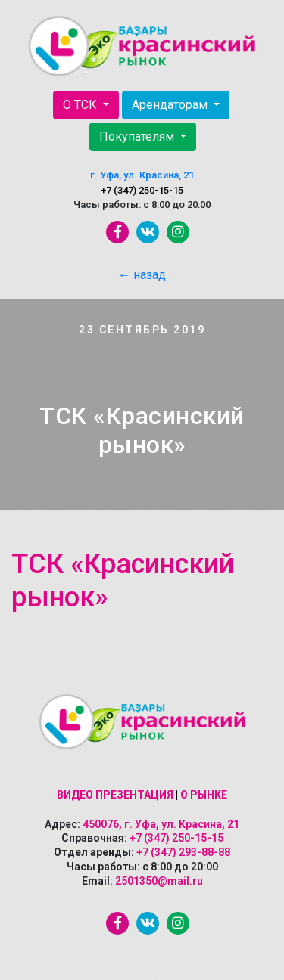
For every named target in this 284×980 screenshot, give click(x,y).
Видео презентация (115, 795)
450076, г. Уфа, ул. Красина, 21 (161, 824)
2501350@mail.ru (159, 881)
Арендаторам (171, 105)
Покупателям (138, 136)
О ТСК (81, 105)
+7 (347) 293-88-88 (183, 852)
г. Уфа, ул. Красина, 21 (142, 175)
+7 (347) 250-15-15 (142, 190)
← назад (142, 275)
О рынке (204, 795)
